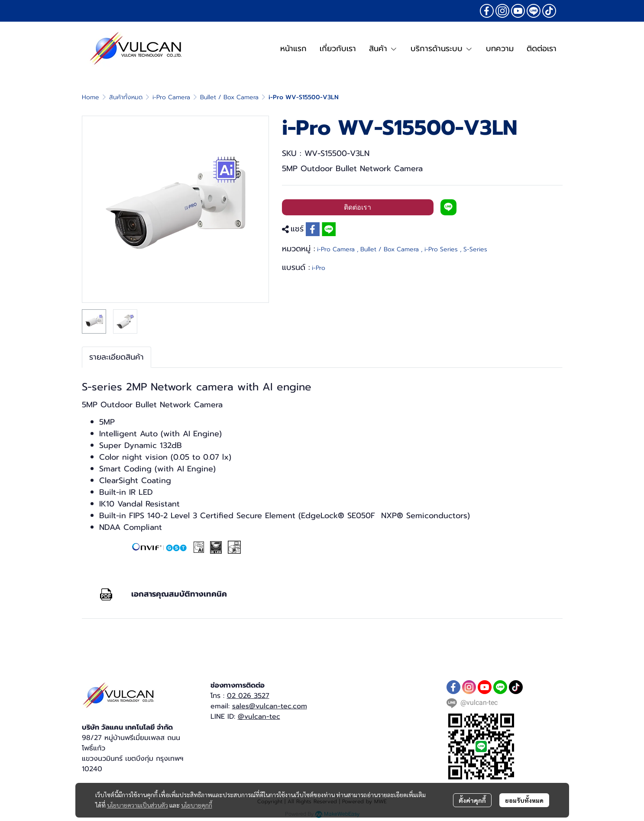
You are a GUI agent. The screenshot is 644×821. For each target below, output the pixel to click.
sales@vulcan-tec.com (270, 706)
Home (91, 97)
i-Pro (319, 268)
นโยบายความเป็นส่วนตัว (138, 805)
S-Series (475, 249)
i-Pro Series (443, 249)
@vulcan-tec (259, 717)
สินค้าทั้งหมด (126, 97)
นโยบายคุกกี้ (197, 805)
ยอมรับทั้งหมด (524, 800)
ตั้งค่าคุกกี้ (472, 800)
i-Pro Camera (171, 97)
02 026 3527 (248, 696)
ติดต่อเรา (358, 207)
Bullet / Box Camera (229, 97)
